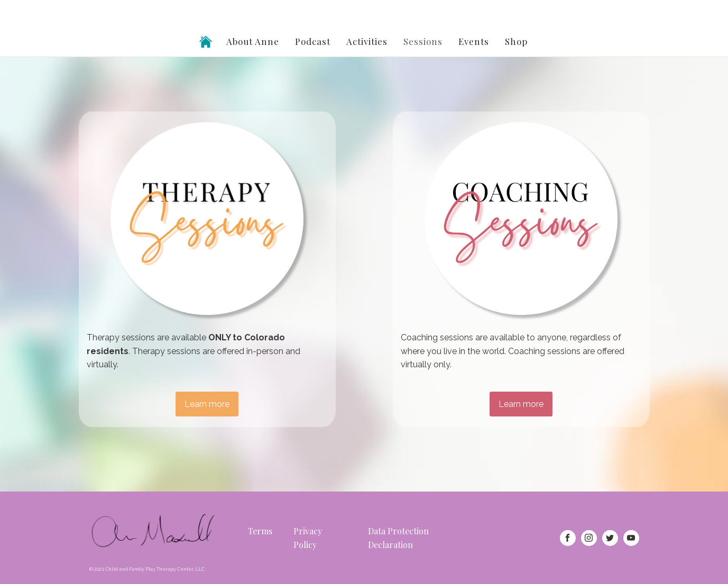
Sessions (423, 41)
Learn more (207, 404)
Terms (260, 531)
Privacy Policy (308, 538)
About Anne (253, 41)
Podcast (313, 41)
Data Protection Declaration (398, 538)
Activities (367, 41)
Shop (516, 41)
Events (474, 41)
